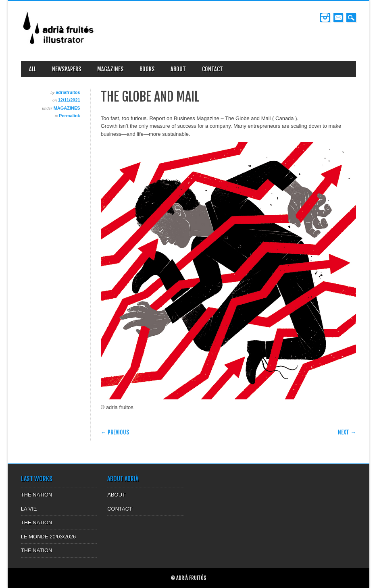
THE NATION (37, 495)
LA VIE (29, 509)
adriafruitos (68, 92)
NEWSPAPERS (67, 69)
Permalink (70, 116)
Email (338, 18)
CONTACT (212, 69)
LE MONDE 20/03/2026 (49, 537)
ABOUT (178, 69)
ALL (32, 69)
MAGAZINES (110, 69)
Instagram (325, 18)
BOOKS (147, 69)
